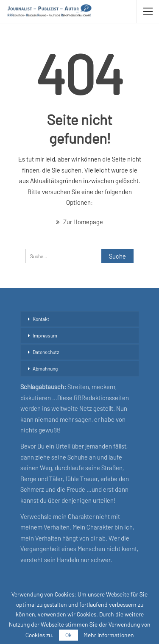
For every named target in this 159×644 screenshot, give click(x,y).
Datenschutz (46, 352)
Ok (68, 635)
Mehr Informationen (109, 635)
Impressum (45, 335)
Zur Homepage (79, 222)
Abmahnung (45, 368)
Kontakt (41, 319)
